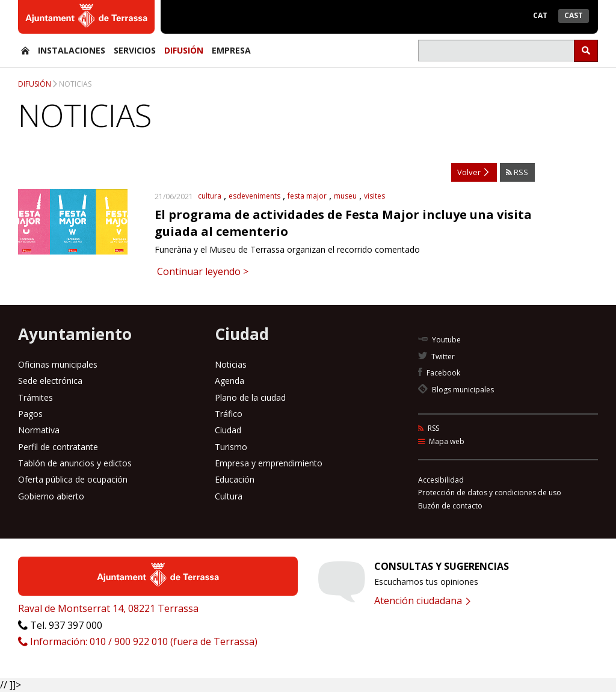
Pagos (30, 414)
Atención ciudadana (422, 601)
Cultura (229, 496)
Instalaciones (72, 50)
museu (345, 196)
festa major (307, 196)
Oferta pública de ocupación (73, 479)
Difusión (184, 50)
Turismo (231, 447)
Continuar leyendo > (202, 271)
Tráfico (229, 414)
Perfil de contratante (58, 447)
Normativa (39, 430)
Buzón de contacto (450, 506)
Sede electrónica (50, 381)
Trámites (35, 397)
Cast (574, 15)
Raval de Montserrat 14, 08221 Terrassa (108, 608)
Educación (235, 479)
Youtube (439, 340)
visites (374, 196)
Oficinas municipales (58, 364)
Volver (473, 172)
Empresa (231, 50)
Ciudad (228, 430)
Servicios (135, 50)
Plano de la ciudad (250, 397)
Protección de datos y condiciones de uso (490, 493)
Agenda (229, 381)
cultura (210, 196)
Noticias (75, 84)
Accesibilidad (441, 480)
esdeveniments (254, 196)
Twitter (436, 357)
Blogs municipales (456, 390)
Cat (540, 15)
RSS (517, 172)
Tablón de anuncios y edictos (75, 463)
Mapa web (441, 441)
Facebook (439, 373)
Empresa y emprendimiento (269, 463)
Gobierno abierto (51, 496)
